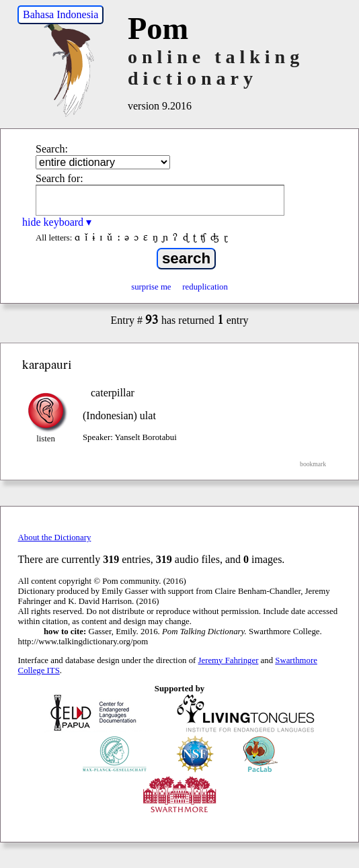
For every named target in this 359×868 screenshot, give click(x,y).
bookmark (313, 464)
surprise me (151, 287)
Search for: (59, 178)
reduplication (205, 287)
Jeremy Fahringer (229, 660)
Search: (52, 149)
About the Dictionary (55, 537)
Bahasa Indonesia (61, 14)
